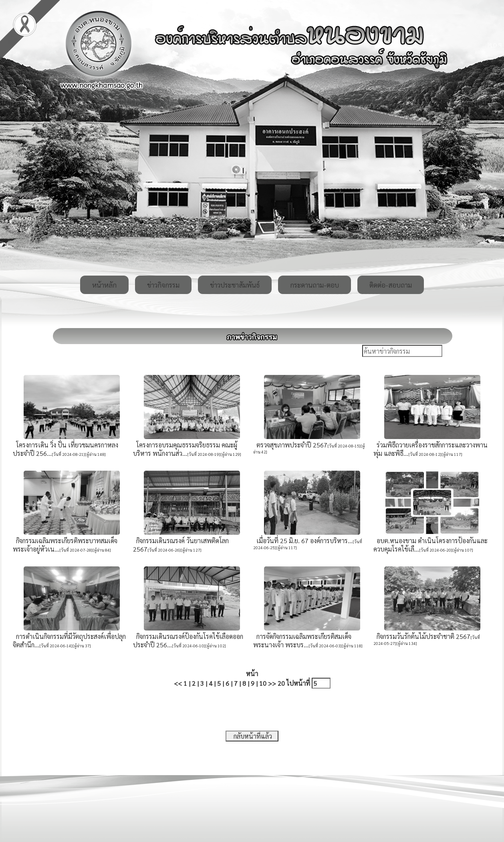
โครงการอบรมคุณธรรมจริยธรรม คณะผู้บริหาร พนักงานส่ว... (185, 449)
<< (178, 683)
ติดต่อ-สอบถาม (391, 285)
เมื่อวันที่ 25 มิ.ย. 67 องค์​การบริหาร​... (303, 541)
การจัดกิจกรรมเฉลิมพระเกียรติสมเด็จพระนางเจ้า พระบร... (302, 641)
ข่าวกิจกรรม (163, 285)
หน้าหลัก (104, 285)
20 (281, 683)
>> (272, 683)
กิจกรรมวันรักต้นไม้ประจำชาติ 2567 (422, 636)
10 (263, 683)
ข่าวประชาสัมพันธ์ (235, 285)
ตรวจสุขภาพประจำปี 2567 (290, 445)
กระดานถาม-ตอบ (314, 285)
